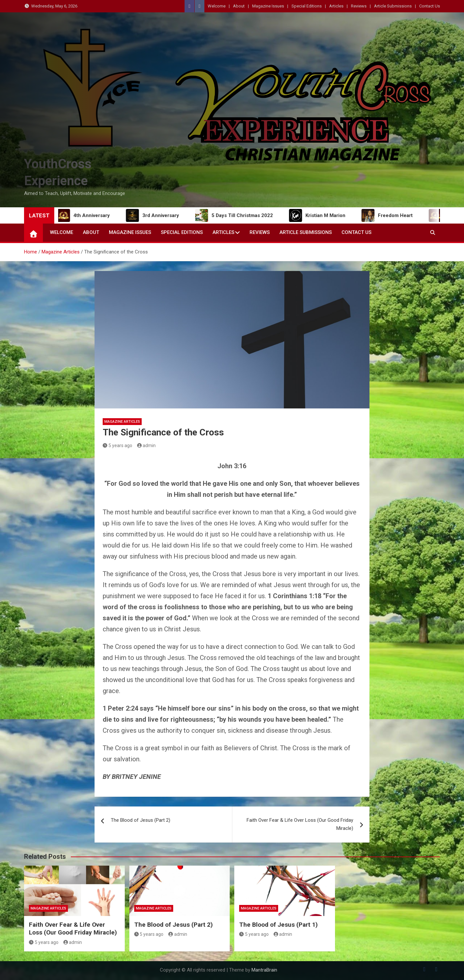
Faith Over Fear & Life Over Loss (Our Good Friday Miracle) (300, 824)
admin (147, 445)
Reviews (359, 6)
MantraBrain (264, 970)
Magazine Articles (122, 422)
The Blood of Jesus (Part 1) (278, 925)
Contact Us (430, 6)
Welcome (217, 6)
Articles (336, 6)
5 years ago (117, 445)
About (239, 6)
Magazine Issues (268, 6)
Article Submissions (393, 6)
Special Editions (307, 6)
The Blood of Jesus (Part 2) (141, 820)
